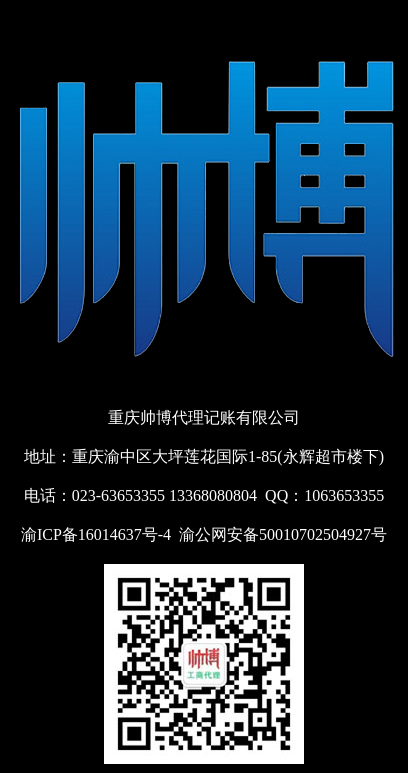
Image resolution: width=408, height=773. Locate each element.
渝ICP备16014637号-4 (96, 534)
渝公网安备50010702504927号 (283, 534)
